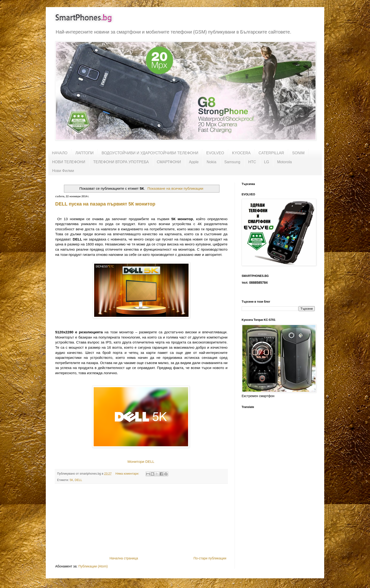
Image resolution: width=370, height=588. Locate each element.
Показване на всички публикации (175, 188)
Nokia (212, 162)
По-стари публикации (210, 558)
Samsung (232, 162)
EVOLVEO (215, 153)
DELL (79, 480)
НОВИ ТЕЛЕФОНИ (69, 162)
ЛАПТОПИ (85, 153)
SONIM (298, 153)
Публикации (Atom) (93, 566)
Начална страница (124, 558)
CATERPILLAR (271, 153)
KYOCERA (241, 153)
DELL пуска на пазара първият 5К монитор (105, 204)
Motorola (284, 162)
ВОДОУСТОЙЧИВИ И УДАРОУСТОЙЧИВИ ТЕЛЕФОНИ (150, 153)
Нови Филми (63, 171)
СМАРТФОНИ (169, 162)
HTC (252, 162)
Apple (194, 162)
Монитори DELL (141, 461)
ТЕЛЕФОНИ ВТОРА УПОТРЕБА (121, 162)
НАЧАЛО (60, 153)
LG (267, 162)
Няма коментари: (128, 474)
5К (71, 480)
